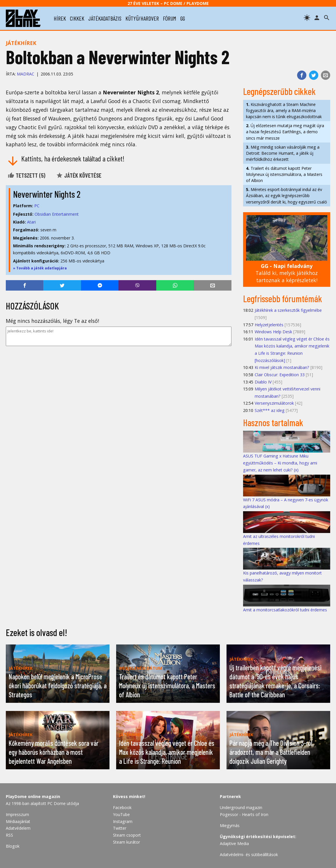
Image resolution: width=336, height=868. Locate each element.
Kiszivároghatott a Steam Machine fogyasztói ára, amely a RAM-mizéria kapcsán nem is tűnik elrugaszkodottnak (284, 110)
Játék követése (79, 175)
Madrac (26, 74)
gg (183, 18)
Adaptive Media (234, 843)
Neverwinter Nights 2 (47, 194)
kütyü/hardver (142, 18)
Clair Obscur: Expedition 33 (280, 375)
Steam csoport (127, 835)
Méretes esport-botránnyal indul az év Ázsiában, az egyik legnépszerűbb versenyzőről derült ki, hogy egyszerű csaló (286, 196)
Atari (31, 222)
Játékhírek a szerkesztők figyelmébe (288, 310)
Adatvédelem (18, 828)
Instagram (123, 821)
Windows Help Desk (273, 332)
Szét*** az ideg (270, 410)
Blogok (13, 846)
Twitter (120, 828)
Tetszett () (26, 175)
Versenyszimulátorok (274, 403)
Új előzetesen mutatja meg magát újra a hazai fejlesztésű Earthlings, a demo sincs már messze (285, 132)
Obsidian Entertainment (57, 214)
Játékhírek (21, 43)
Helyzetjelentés (269, 325)
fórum (170, 18)
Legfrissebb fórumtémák (283, 298)
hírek (60, 18)
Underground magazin (241, 807)
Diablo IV (263, 382)
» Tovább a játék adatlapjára (40, 268)
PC (37, 206)
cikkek (77, 18)
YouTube (121, 814)
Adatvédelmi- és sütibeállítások (249, 855)
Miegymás (230, 825)
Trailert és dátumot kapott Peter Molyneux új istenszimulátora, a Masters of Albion (284, 174)
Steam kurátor (126, 842)
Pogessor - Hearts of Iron (244, 814)
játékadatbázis (105, 18)
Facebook (122, 807)
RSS (9, 835)
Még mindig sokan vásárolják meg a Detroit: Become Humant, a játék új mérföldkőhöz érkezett (283, 153)
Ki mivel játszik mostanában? (282, 367)
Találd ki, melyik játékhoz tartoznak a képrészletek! (287, 273)
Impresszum (17, 814)
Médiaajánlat (18, 821)
